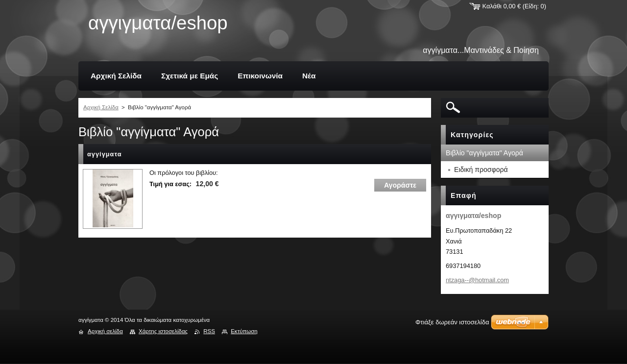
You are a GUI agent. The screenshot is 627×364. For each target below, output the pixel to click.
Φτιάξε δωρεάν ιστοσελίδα (452, 322)
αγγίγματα (105, 154)
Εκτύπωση (244, 331)
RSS (209, 331)
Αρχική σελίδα (105, 331)
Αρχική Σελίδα (101, 107)
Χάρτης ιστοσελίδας (163, 331)
